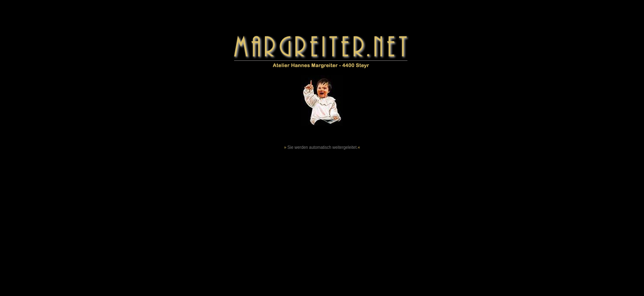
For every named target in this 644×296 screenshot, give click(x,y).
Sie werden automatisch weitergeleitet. (323, 147)
